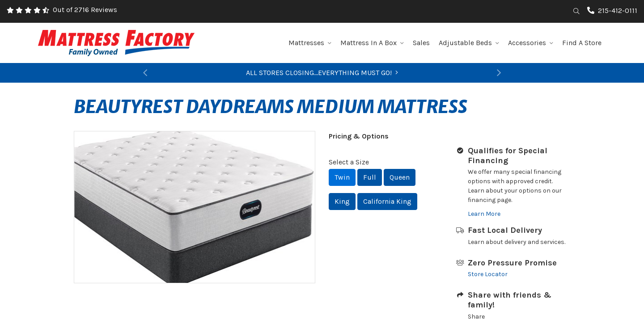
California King (387, 201)
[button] (145, 73)
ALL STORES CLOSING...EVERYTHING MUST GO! (322, 73)
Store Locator (488, 274)
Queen (400, 177)
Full (370, 177)
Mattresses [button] (310, 43)
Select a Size (349, 162)
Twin (342, 177)
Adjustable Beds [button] (469, 43)
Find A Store (582, 43)
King (342, 201)
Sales (421, 43)
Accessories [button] (531, 43)
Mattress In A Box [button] (372, 43)
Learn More (484, 214)
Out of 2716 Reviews (85, 10)
